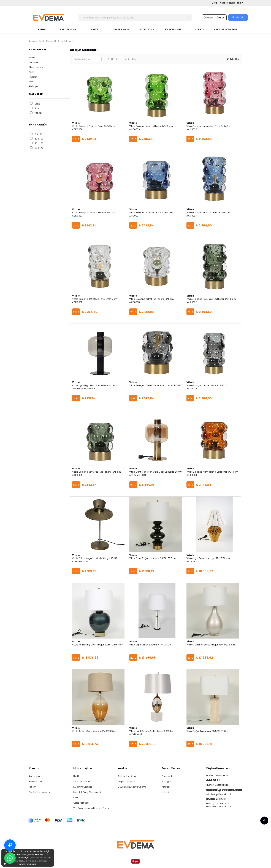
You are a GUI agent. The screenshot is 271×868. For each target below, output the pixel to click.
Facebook (167, 776)
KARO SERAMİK (68, 29)
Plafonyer (33, 86)
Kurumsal (35, 768)
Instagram (167, 781)
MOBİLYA (199, 29)
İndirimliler (130, 59)
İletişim (33, 787)
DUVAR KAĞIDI (121, 29)
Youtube (166, 787)
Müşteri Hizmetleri (218, 768)
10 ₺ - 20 (39, 139)
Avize (32, 82)
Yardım (122, 768)
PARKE (94, 29)
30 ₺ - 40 (39, 148)
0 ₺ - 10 (38, 134)
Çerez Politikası (81, 803)
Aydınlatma (64, 41)
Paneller (33, 77)
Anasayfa (34, 776)
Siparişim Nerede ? (232, 3)
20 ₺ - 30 (39, 143)
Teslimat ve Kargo (128, 776)
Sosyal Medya (171, 768)
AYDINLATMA (147, 29)
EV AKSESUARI (173, 29)
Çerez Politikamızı (39, 858)
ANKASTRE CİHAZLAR (226, 29)
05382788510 (216, 799)
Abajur (50, 41)
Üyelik (76, 776)
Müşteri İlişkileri (83, 768)
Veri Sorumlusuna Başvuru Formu (91, 808)
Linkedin (166, 792)
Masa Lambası (36, 67)
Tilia (37, 108)
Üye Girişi (208, 18)
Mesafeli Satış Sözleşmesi (87, 792)
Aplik (31, 72)
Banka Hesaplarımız (40, 792)
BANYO (42, 29)
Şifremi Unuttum (82, 781)
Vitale (37, 104)
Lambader (34, 62)
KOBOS (39, 113)
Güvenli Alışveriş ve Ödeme (132, 787)
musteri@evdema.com (224, 790)
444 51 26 (213, 780)
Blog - (216, 3)
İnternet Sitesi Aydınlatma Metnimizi (28, 861)
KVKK (76, 797)
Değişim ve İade (126, 781)
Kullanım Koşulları (83, 787)
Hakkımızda (35, 781)
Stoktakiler (113, 59)
